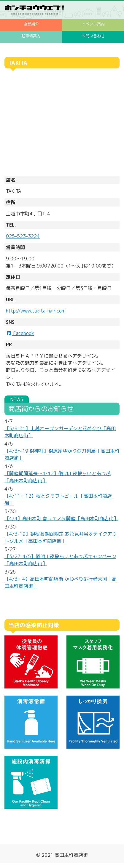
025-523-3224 (23, 236)
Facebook (20, 333)
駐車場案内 (31, 36)
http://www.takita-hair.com (36, 311)
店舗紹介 (31, 24)
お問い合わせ (93, 36)
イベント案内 (93, 24)
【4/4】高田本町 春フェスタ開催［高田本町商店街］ (61, 518)
